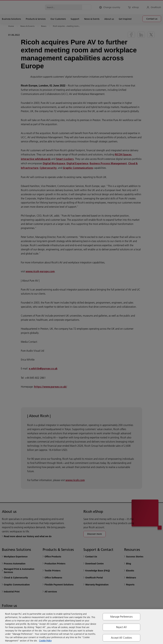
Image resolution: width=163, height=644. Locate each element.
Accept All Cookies (121, 638)
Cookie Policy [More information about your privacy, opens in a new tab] (45, 641)
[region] (81, 627)
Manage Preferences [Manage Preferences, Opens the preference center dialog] (121, 617)
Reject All (121, 627)
